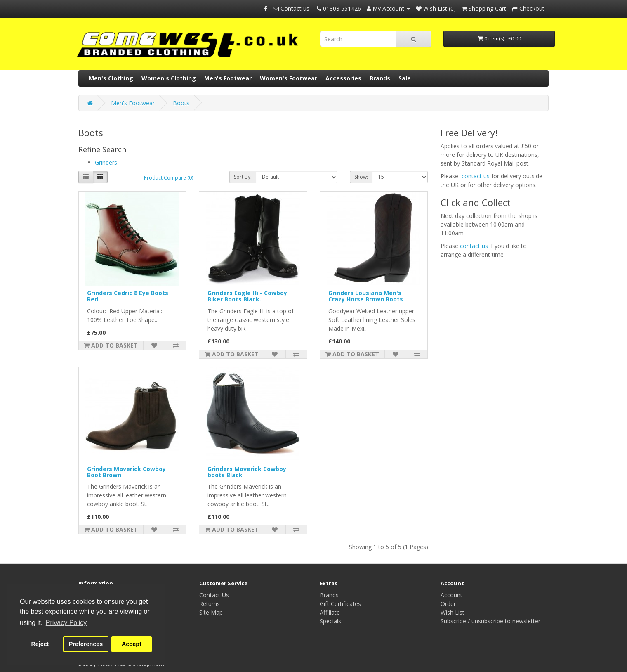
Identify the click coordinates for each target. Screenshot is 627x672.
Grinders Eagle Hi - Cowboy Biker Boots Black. (247, 296)
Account (451, 595)
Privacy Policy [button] (66, 623)
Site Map (211, 612)
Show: (361, 177)
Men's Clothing (111, 78)
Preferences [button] (86, 644)
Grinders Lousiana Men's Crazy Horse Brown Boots (366, 296)
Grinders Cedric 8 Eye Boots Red (128, 296)
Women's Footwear (289, 78)
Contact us (292, 8)
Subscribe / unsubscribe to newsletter (490, 621)
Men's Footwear (228, 78)
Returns (210, 604)
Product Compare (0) (169, 178)
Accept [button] (132, 644)
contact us (476, 176)
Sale (405, 78)
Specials (330, 621)
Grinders (106, 162)
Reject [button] (40, 644)
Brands (380, 78)
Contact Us (214, 595)
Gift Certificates (340, 604)
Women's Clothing (169, 78)
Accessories (343, 78)
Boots (181, 103)
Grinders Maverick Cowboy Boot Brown (126, 472)
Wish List (453, 612)
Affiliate (330, 612)
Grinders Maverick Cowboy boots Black (247, 472)
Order (448, 604)
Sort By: (243, 177)
